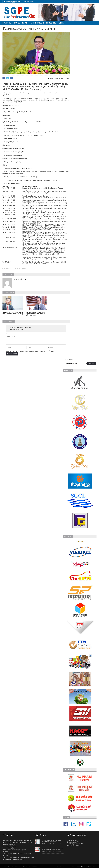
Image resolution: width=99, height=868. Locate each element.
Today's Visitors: (72, 842)
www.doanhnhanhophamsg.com (17, 850)
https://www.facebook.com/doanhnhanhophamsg (17, 854)
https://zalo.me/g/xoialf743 (17, 859)
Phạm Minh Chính (18, 93)
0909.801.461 (12, 844)
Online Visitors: (72, 840)
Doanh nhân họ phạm (20, 269)
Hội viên (68, 866)
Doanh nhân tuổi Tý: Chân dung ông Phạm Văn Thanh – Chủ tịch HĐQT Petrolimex (35, 314)
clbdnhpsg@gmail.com (13, 848)
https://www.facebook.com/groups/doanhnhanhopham (18, 857)
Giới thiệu (62, 866)
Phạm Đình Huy (20, 279)
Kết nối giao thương (77, 866)
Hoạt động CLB (87, 866)
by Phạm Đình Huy (53, 78)
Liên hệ (61, 23)
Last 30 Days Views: (73, 844)
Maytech (34, 866)
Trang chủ (7, 23)
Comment (9, 334)
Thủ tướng (46, 93)
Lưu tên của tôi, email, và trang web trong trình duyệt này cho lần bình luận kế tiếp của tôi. (32, 351)
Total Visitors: (71, 846)
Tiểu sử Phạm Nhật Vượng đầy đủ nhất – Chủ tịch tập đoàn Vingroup (13, 313)
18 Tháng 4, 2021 (65, 78)
